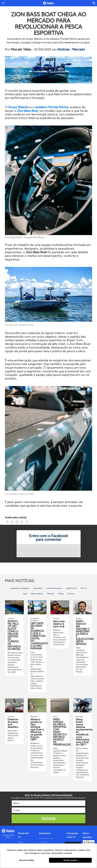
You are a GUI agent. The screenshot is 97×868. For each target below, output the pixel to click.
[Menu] (3, 3)
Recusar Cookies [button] (27, 860)
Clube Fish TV (71, 588)
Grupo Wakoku (19, 107)
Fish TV (84, 588)
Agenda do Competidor (20, 588)
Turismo (71, 594)
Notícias (64, 49)
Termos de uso (46, 838)
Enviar (48, 819)
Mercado (79, 49)
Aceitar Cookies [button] (70, 860)
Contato (43, 842)
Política (61, 594)
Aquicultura (38, 588)
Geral (25, 594)
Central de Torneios (54, 588)
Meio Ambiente (37, 594)
